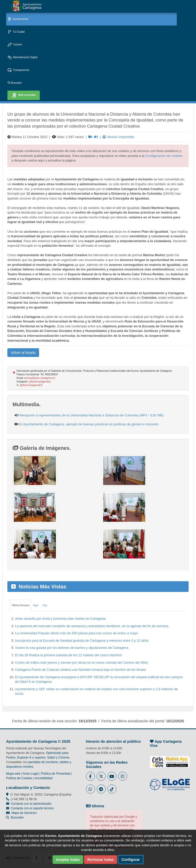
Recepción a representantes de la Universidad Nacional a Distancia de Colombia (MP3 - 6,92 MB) (92, 415)
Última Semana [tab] (20, 605)
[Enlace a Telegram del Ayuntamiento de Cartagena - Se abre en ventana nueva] (101, 789)
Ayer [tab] (36, 605)
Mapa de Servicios (21, 813)
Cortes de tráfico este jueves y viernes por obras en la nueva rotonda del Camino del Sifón (82, 662)
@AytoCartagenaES (31, 385)
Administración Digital (22, 58)
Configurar (131, 860)
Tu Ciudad (16, 32)
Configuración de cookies (164, 156)
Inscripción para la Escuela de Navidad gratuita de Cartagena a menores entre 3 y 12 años (82, 641)
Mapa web (13, 774)
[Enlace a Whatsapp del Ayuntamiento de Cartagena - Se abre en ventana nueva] (90, 789)
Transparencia (18, 70)
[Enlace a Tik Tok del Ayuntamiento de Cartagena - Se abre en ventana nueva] (112, 789)
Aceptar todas (68, 860)
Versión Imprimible (118, 137)
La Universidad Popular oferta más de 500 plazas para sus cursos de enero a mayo (76, 633)
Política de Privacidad (56, 774)
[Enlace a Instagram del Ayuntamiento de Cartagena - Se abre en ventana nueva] (123, 776)
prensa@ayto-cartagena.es (40, 378)
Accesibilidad (44, 778)
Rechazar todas (100, 860)
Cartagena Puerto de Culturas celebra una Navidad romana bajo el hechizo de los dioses (81, 670)
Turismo (15, 45)
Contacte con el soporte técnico (32, 808)
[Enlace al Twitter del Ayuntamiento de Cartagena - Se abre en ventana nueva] (101, 776)
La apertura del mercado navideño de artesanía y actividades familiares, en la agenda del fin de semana (92, 626)
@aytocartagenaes (40, 382)
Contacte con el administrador (31, 804)
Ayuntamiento (18, 19)
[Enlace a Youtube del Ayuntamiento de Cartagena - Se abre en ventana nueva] (112, 776)
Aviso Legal (31, 774)
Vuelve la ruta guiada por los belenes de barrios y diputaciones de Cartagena (72, 648)
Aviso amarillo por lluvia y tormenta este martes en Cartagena (60, 619)
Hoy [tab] (45, 605)
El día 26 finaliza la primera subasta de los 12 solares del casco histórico (68, 655)
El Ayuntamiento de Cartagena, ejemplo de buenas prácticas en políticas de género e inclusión (89, 424)
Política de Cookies (19, 778)
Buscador (15, 83)
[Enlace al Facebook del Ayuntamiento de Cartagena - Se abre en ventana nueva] (90, 776)
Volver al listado (23, 353)
